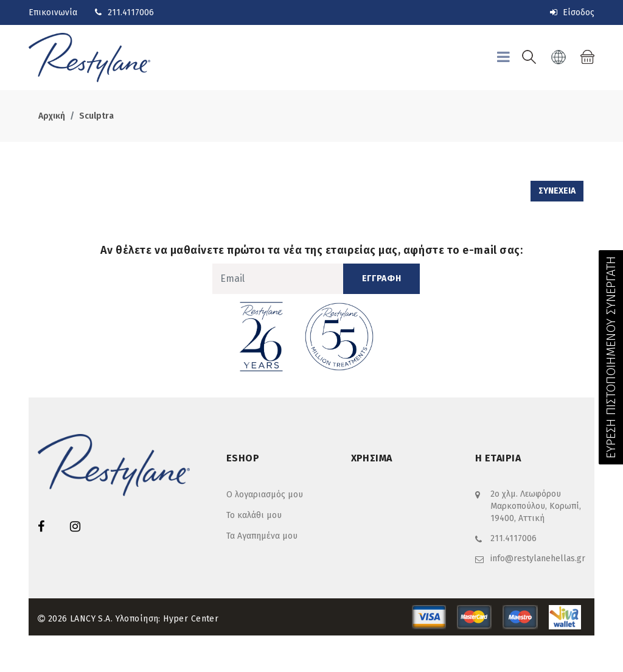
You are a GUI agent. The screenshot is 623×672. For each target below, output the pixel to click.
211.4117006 (131, 12)
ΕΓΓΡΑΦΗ (382, 278)
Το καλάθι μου (254, 515)
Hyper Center (191, 619)
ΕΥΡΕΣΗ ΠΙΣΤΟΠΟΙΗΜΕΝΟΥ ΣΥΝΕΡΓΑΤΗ (611, 357)
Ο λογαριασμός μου (265, 495)
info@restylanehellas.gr (538, 558)
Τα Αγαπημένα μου (262, 536)
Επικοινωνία (53, 12)
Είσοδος (572, 12)
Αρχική (52, 116)
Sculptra (96, 116)
